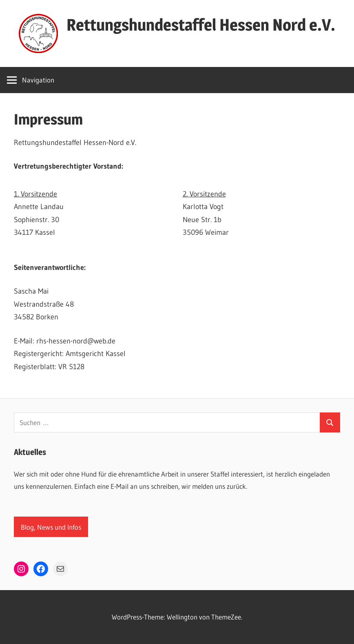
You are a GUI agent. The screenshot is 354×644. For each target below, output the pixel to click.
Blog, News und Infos (51, 527)
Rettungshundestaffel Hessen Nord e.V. (201, 25)
